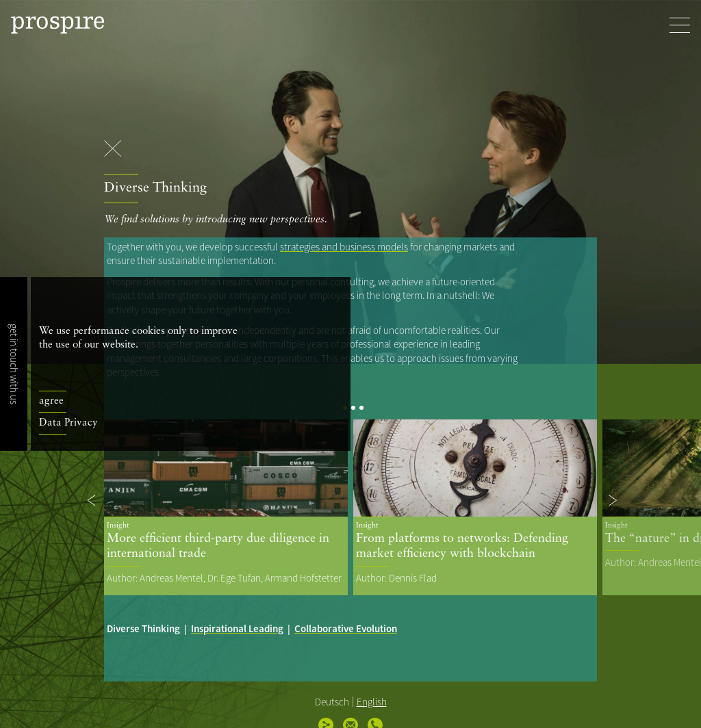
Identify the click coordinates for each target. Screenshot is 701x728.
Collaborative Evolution (346, 628)
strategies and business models (344, 247)
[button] (92, 500)
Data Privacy (68, 423)
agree (51, 401)
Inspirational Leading (237, 628)
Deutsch (332, 702)
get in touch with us (14, 364)
